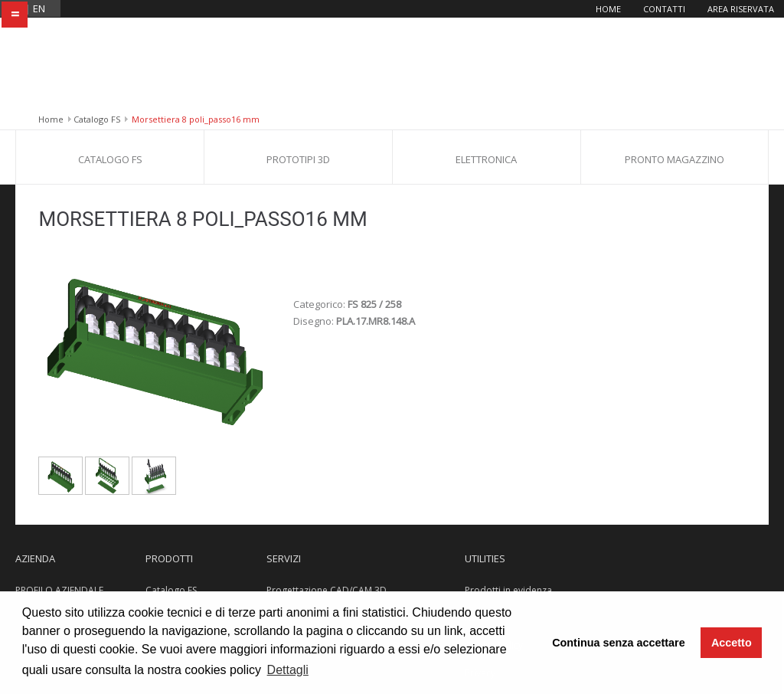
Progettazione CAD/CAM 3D (327, 499)
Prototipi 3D (298, 68)
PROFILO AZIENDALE (59, 499)
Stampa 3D (290, 527)
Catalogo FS (97, 28)
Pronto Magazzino (675, 68)
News (477, 527)
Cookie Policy (494, 554)
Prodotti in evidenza (508, 499)
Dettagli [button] (288, 670)
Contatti (664, 9)
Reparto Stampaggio (311, 582)
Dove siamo (41, 554)
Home (608, 9)
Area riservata (741, 9)
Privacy (480, 582)
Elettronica (486, 68)
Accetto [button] (732, 643)
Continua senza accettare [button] (619, 643)
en (39, 8)
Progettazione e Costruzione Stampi (345, 554)
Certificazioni (44, 527)
